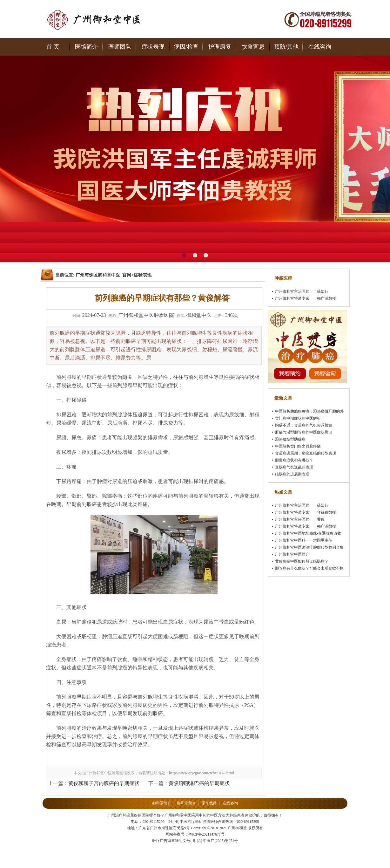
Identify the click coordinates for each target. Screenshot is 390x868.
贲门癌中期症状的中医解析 (298, 418)
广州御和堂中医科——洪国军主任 (304, 540)
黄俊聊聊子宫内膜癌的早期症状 (104, 783)
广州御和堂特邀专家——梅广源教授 (306, 298)
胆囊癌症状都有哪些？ (294, 460)
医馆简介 (86, 47)
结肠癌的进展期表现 (292, 474)
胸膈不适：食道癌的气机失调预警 (304, 425)
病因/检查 (186, 47)
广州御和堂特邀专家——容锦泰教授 (306, 512)
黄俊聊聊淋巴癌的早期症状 (199, 783)
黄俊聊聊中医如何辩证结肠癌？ (302, 561)
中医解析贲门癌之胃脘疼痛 (298, 446)
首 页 (53, 47)
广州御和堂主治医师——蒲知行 (302, 291)
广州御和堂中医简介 (292, 554)
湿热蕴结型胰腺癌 (290, 439)
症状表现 (153, 47)
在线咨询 (320, 47)
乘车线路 (209, 803)
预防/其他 (286, 47)
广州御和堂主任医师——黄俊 (300, 519)
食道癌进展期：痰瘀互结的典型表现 (306, 453)
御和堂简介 (162, 803)
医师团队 (120, 47)
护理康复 (220, 47)
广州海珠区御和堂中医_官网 (103, 275)
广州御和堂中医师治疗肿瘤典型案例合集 (309, 547)
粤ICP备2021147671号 (206, 834)
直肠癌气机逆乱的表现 (294, 467)
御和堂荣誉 (186, 803)
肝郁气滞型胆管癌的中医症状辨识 (304, 432)
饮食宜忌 (253, 47)
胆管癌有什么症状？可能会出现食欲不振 (309, 568)
